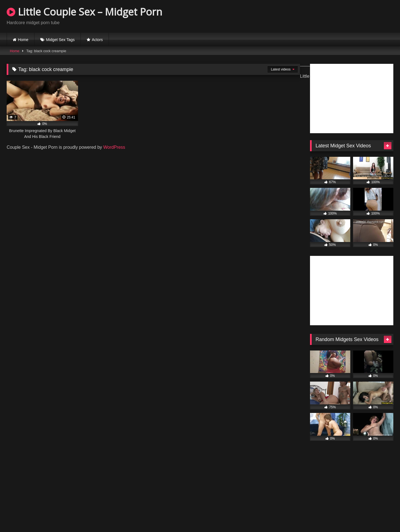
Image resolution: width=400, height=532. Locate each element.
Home (23, 40)
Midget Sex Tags (60, 40)
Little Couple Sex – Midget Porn (84, 12)
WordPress (114, 147)
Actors (97, 40)
